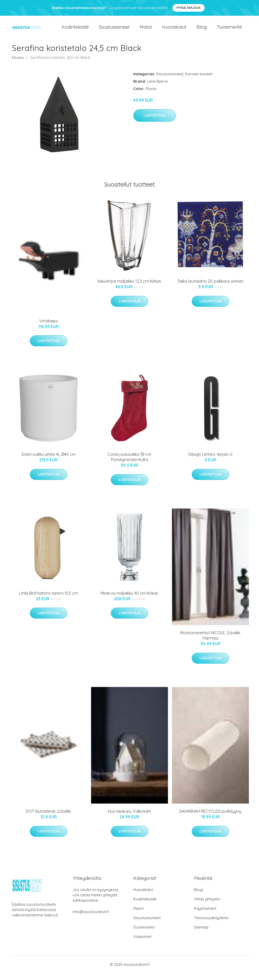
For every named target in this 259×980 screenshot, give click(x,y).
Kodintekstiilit (75, 30)
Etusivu (18, 64)
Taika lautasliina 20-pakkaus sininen (210, 288)
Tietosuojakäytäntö (211, 925)
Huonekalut (174, 30)
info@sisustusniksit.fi (91, 919)
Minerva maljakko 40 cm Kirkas (129, 600)
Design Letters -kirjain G (210, 461)
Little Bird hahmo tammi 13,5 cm (49, 600)
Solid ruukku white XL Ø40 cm (49, 461)
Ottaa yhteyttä (207, 906)
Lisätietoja (155, 122)
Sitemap (201, 934)
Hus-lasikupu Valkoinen (129, 818)
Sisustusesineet (114, 30)
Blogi (202, 30)
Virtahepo (49, 328)
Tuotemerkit (230, 30)
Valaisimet (142, 943)
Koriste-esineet (199, 81)
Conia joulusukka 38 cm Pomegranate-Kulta (129, 464)
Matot (146, 30)
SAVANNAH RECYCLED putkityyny (210, 818)
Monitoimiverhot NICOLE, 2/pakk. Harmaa (210, 642)
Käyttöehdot (205, 915)
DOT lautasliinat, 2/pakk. (49, 818)
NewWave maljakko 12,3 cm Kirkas (129, 288)
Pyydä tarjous (189, 8)
